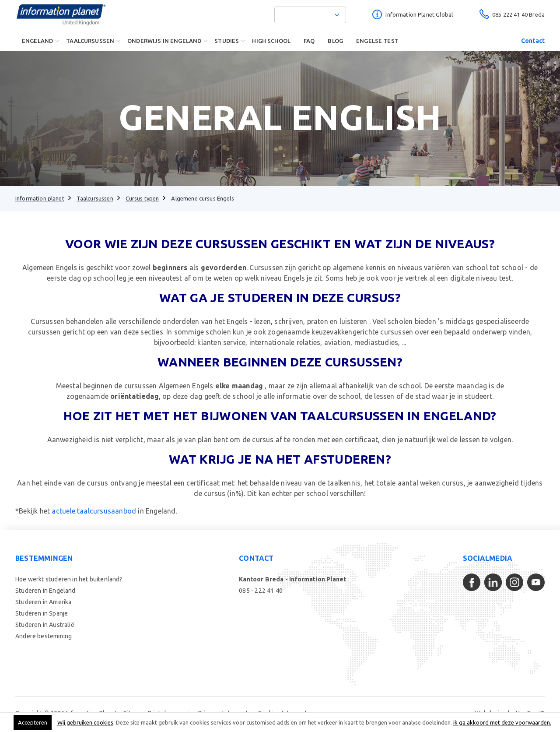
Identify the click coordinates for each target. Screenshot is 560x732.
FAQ (309, 41)
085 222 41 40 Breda (518, 14)
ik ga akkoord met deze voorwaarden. (502, 722)
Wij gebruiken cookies (85, 722)
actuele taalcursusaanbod (94, 511)
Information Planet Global (419, 14)
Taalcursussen (90, 41)
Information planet (40, 198)
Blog (335, 41)
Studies (227, 41)
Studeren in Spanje (42, 613)
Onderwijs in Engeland (164, 41)
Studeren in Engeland (45, 591)
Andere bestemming (44, 636)
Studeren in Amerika (43, 602)
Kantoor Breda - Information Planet (292, 579)
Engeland (37, 41)
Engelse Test (377, 41)
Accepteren (33, 722)
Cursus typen (142, 198)
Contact (533, 41)
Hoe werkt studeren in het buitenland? (69, 579)
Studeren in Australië (45, 625)
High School (271, 41)
